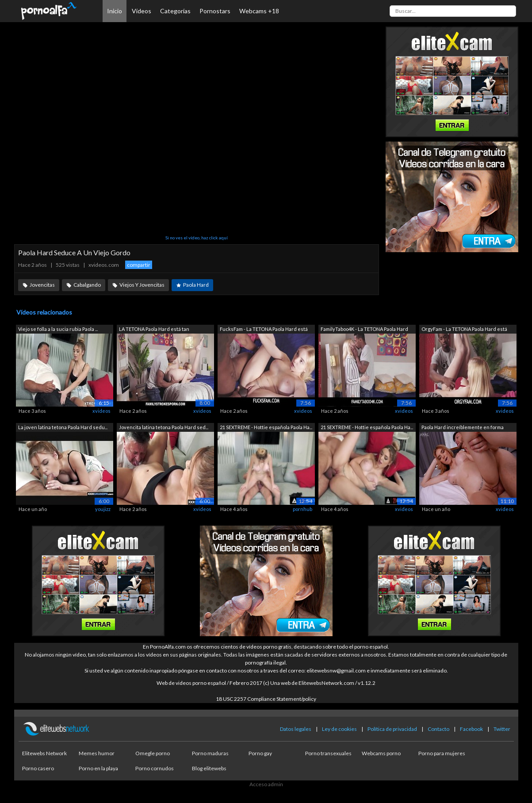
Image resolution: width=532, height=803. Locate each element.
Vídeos (142, 11)
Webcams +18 (259, 11)
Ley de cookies (339, 729)
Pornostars (215, 11)
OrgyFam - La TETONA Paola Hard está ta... (464, 330)
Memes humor (97, 753)
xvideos (101, 411)
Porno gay (260, 753)
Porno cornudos (155, 768)
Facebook (471, 729)
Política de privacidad (392, 729)
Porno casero (38, 768)
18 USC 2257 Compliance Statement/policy (266, 699)
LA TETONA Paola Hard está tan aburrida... (154, 330)
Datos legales (296, 729)
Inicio (115, 11)
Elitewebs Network (44, 753)
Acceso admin (266, 784)
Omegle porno (153, 753)
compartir (139, 265)
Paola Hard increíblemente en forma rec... (463, 428)
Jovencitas (42, 285)
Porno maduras (210, 753)
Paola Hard (196, 285)
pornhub (302, 509)
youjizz (103, 509)
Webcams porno (381, 753)
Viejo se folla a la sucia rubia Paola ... (58, 329)
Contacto (438, 729)
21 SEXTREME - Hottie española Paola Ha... (266, 427)
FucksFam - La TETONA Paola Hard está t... (264, 330)
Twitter (502, 729)
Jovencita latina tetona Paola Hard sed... (164, 427)
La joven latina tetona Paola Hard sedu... (63, 427)
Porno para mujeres (442, 753)
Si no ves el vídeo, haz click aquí (197, 238)
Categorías (175, 11)
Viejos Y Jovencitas (142, 285)
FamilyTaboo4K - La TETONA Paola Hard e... (364, 330)
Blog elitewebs (209, 768)
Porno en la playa (98, 768)
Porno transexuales (328, 753)
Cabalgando (87, 285)
